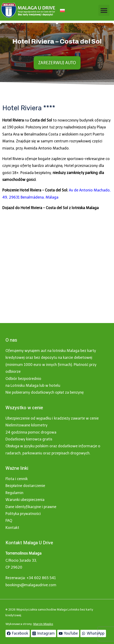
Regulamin (14, 493)
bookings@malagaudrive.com (31, 585)
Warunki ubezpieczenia (25, 500)
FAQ (9, 521)
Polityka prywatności (23, 514)
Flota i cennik (17, 479)
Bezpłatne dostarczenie (25, 486)
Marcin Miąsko (43, 624)
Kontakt (12, 528)
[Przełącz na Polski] (62, 10)
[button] (104, 10)
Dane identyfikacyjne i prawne (31, 507)
